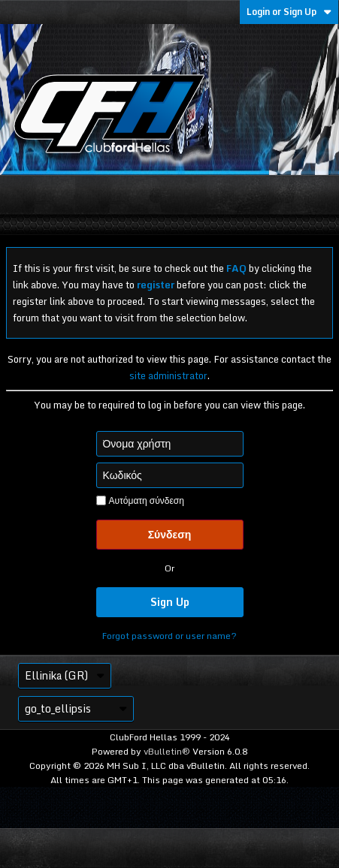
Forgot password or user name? (169, 636)
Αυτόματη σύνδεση (140, 501)
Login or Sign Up (289, 12)
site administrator (168, 375)
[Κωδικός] (170, 475)
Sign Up (170, 602)
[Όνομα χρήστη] (170, 444)
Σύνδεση (170, 534)
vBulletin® (167, 751)
